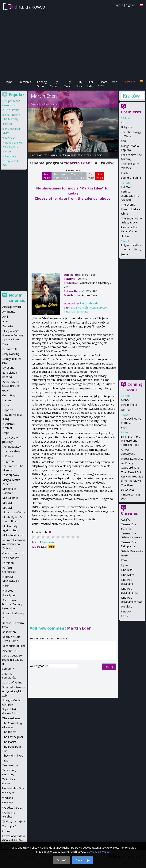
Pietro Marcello (52, 104)
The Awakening (12, 718)
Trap (5, 760)
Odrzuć (61, 860)
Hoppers (11, 156)
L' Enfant (8, 456)
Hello (6, 405)
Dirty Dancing (11, 354)
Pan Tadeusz (10, 558)
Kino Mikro (128, 575)
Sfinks (125, 616)
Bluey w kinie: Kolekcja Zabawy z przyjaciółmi (13, 335)
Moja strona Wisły (14, 512)
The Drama (128, 205)
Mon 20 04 (47, 176)
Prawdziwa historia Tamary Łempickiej (12, 604)
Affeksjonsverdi (12, 307)
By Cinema (54, 84)
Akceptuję (83, 860)
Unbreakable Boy (13, 788)
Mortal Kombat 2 (132, 459)
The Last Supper (13, 737)
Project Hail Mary (13, 613)
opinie (99, 155)
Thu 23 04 (73, 176)
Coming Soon (42, 84)
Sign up (131, 5)
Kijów (124, 565)
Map (114, 82)
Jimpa (124, 254)
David (6, 344)
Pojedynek (9, 595)
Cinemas (129, 513)
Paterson (8, 563)
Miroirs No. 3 (129, 405)
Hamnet (7, 400)
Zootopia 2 (9, 826)
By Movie (67, 84)
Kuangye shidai (12, 451)
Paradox (126, 611)
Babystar (127, 127)
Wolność (8, 803)
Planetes (126, 187)
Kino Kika (127, 570)
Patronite (129, 82)
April (124, 141)
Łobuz (6, 831)
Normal (126, 410)
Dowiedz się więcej (98, 852)
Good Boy (9, 395)
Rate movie (48, 542)
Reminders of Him (14, 646)
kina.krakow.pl (30, 7)
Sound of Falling (131, 178)
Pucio (124, 173)
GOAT (6, 390)
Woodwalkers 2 (12, 808)
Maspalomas (10, 498)
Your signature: (39, 666)
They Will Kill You (13, 756)
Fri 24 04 (82, 176)
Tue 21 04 (56, 176)
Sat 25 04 (91, 176)
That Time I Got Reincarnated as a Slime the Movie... (132, 476)
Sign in (119, 5)
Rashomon (9, 632)
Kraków (131, 96)
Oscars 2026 (103, 84)
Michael (126, 400)
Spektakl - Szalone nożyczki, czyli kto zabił (14, 691)
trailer (89, 155)
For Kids (90, 84)
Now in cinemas (17, 298)
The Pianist (9, 742)
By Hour (79, 84)
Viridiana (8, 798)
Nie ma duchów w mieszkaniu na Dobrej (13, 544)
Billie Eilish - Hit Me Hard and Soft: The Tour (130, 441)
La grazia (8, 461)
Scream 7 (8, 669)
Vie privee (8, 793)
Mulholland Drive (13, 535)
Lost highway (11, 475)
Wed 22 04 (65, 176)
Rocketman (9, 651)
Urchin (125, 236)
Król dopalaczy (12, 447)
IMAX (124, 560)
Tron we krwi (10, 765)
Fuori (124, 427)
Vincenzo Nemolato (76, 311)
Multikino (127, 606)
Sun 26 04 (100, 176)
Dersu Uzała (10, 349)
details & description (72, 155)
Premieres (25, 82)
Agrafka (126, 520)
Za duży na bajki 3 (14, 821)
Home (8, 82)
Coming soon (135, 387)
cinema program (48, 155)
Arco (124, 122)
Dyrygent (8, 368)
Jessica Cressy (98, 307)
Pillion (6, 586)
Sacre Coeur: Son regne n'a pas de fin (13, 660)
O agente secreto (13, 553)
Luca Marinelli (79, 307)
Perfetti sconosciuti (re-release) (131, 196)
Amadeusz (9, 312)
